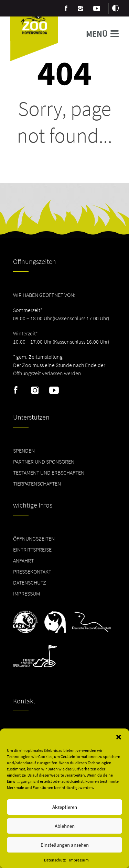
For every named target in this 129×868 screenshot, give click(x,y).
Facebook (16, 390)
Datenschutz (55, 860)
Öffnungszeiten (34, 538)
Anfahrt (23, 560)
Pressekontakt (32, 571)
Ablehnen (65, 826)
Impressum (79, 860)
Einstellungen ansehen (65, 845)
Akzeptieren (65, 807)
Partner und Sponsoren (44, 461)
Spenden (24, 450)
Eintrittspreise (32, 549)
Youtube (54, 390)
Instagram (35, 390)
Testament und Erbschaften (49, 472)
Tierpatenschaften (37, 483)
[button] (119, 737)
